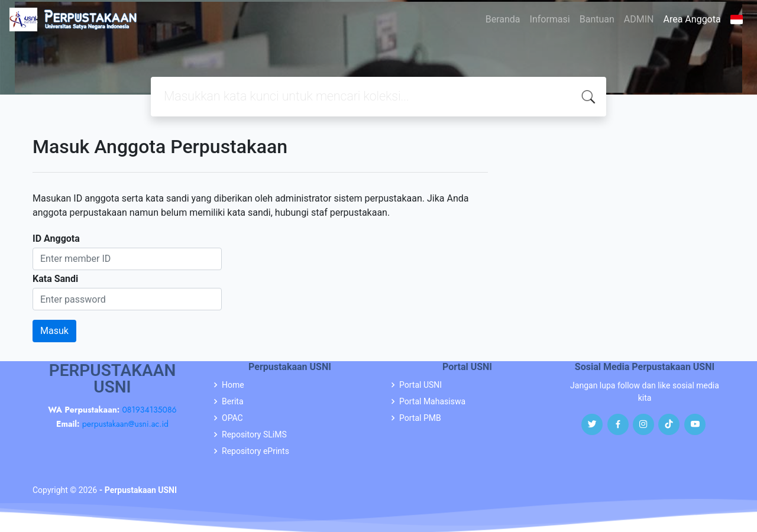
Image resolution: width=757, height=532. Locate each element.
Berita (233, 401)
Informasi (550, 19)
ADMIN (639, 19)
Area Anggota (692, 19)
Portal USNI (420, 385)
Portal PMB (420, 418)
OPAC (232, 418)
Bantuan (597, 19)
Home (233, 385)
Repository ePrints (255, 451)
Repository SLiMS (254, 434)
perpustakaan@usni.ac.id (125, 424)
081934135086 (149, 410)
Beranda (503, 19)
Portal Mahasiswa (432, 401)
